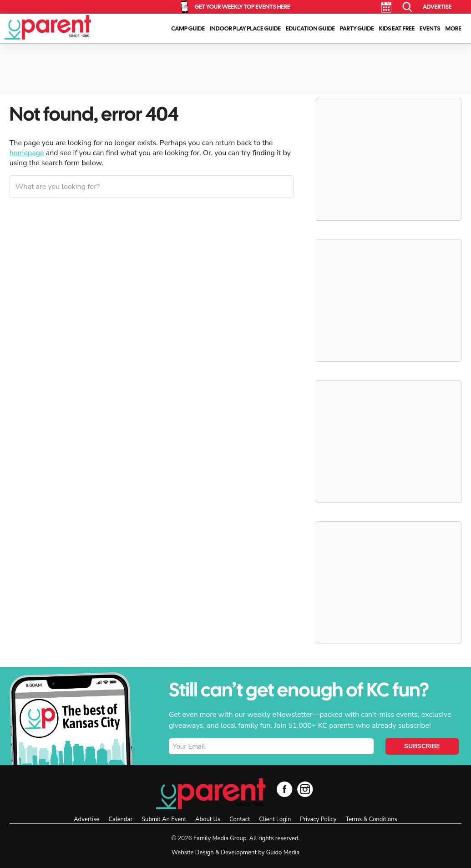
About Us (208, 819)
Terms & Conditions (371, 819)
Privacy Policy (318, 819)
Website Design (193, 853)
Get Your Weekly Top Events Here (242, 7)
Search (408, 7)
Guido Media (283, 853)
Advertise (437, 7)
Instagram (305, 789)
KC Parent (48, 27)
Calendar (386, 7)
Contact (240, 819)
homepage (27, 153)
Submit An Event (164, 819)
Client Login (275, 819)
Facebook (285, 789)
